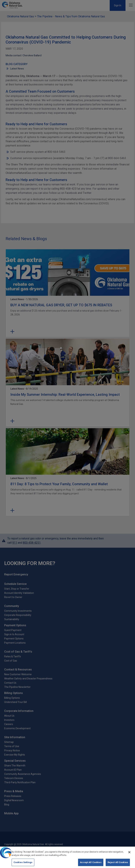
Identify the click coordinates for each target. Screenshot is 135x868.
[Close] (129, 854)
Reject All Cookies (118, 864)
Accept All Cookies (91, 864)
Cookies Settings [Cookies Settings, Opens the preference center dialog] (23, 864)
